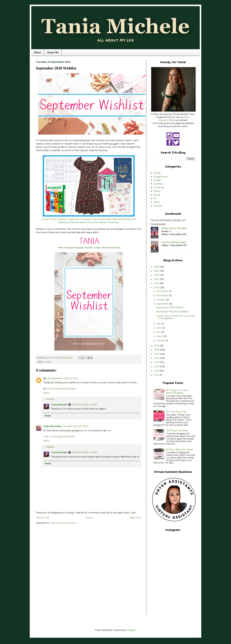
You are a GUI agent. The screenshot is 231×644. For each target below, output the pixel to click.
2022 (157, 279)
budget (157, 180)
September (163, 304)
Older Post (135, 518)
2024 (157, 271)
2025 (157, 267)
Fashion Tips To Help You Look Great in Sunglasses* (176, 317)
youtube (158, 206)
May (159, 332)
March (160, 336)
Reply (46, 393)
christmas (159, 187)
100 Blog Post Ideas (177, 431)
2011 (157, 375)
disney (157, 191)
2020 (157, 288)
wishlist (48, 362)
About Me (53, 52)
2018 (157, 350)
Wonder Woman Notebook (118, 219)
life (155, 198)
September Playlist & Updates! (172, 312)
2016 (157, 358)
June (159, 328)
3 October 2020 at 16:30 (85, 405)
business (158, 184)
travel (156, 202)
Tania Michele (59, 405)
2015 (157, 362)
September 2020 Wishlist (170, 307)
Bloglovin (79, 248)
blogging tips (161, 177)
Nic (45, 378)
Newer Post (43, 518)
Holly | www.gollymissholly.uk (59, 436)
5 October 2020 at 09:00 (75, 426)
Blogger (131, 630)
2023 (157, 275)
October (161, 300)
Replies (50, 399)
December (163, 291)
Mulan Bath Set (81, 222)
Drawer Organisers (69, 219)
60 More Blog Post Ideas (179, 450)
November (163, 295)
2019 (157, 346)
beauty (157, 173)
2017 (157, 354)
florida (157, 195)
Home (38, 52)
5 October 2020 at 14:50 (85, 452)
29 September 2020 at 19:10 (63, 378)
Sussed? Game (91, 219)
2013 (157, 371)
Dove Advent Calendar (106, 222)
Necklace (64, 222)
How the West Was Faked (174, 242)
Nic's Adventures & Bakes (62, 389)
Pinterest (106, 248)
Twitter (61, 248)
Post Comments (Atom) (63, 523)
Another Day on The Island (174, 228)
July (159, 324)
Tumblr (97, 248)
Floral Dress (49, 219)
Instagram (69, 248)
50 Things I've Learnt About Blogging (177, 392)
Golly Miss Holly (52, 426)
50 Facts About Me (176, 412)
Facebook (116, 248)
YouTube (89, 248)
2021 (157, 283)
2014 (157, 367)
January (161, 340)
